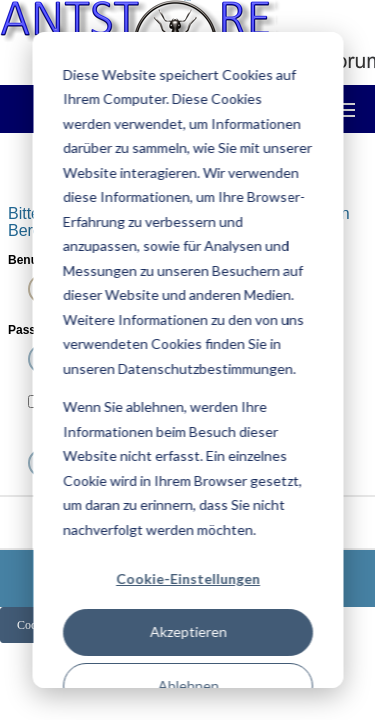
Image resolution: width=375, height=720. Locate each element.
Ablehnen (187, 685)
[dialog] (187, 360)
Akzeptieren (187, 631)
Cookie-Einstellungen (188, 578)
